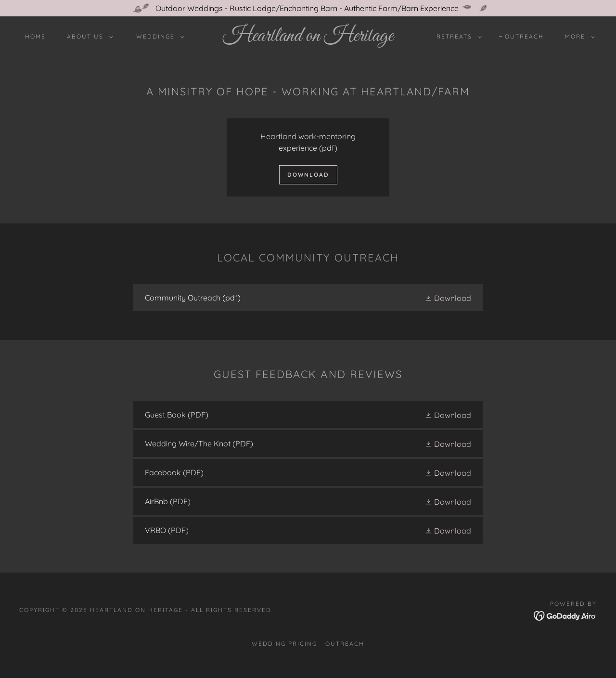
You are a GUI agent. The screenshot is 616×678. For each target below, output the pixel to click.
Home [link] (35, 36)
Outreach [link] (524, 36)
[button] (88, 37)
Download (308, 175)
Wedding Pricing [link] (284, 644)
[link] (308, 38)
